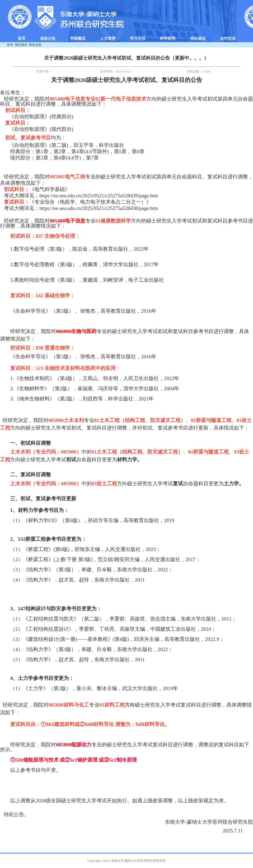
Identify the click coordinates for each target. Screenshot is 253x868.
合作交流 (228, 38)
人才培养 (108, 38)
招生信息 (35, 45)
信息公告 (48, 38)
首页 (22, 38)
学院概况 (78, 38)
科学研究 (168, 38)
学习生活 (138, 38)
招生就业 (198, 38)
